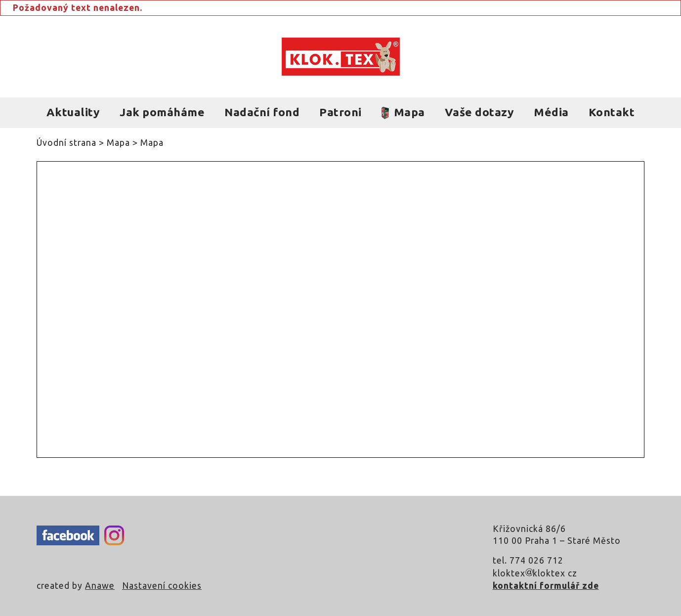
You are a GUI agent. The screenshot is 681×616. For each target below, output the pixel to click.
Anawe (100, 586)
